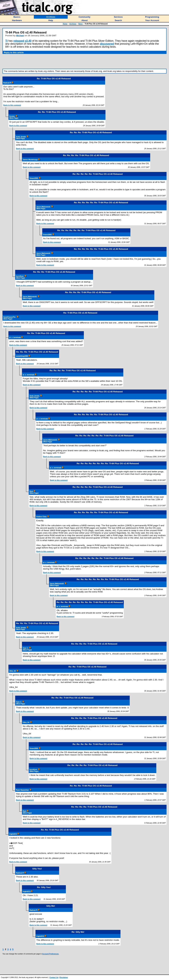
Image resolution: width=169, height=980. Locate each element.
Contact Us (54, 977)
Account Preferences (50, 954)
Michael (20, 36)
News (81, 24)
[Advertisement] (84, 61)
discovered (107, 44)
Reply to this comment (12, 105)
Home (65, 24)
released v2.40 (22, 41)
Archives (73, 24)
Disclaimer (64, 977)
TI (6, 41)
